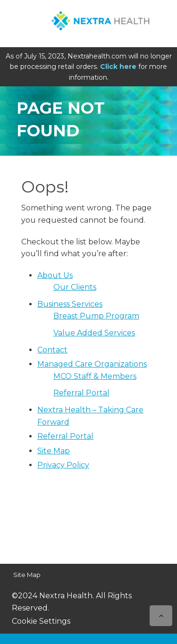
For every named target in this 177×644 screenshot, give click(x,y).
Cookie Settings (41, 621)
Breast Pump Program (96, 316)
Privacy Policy (63, 465)
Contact (52, 350)
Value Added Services (94, 333)
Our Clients (75, 287)
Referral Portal (81, 393)
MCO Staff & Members (95, 376)
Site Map (54, 451)
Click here (118, 67)
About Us (55, 275)
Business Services (70, 304)
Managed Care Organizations (92, 364)
